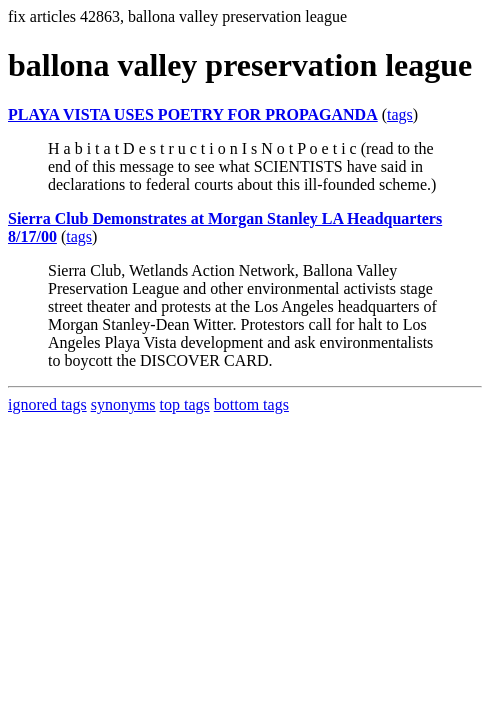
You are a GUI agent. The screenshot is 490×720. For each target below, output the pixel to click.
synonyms (123, 404)
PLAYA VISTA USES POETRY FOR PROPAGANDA (193, 114)
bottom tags (251, 404)
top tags (185, 404)
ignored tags (47, 404)
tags (400, 114)
